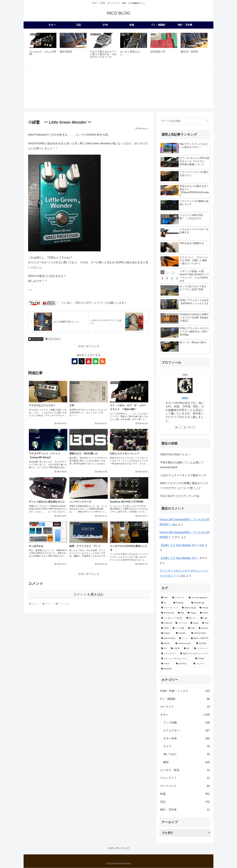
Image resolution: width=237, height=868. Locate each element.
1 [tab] (114, 110)
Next (211, 69)
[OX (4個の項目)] (164, 649)
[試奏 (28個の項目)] (181, 613)
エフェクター (36, 339)
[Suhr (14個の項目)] (205, 623)
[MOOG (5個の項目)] (167, 644)
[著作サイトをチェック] (75, 361)
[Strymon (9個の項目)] (204, 628)
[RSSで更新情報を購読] (102, 361)
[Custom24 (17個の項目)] (167, 623)
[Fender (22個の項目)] (204, 613)
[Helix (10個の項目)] (192, 628)
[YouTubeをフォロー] (89, 361)
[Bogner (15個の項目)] (195, 623)
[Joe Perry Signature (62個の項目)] (199, 598)
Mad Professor (53, 339)
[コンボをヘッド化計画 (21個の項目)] (172, 618)
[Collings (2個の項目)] (202, 659)
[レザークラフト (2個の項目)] (169, 654)
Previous (26, 69)
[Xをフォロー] (82, 361)
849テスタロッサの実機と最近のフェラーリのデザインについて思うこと (184, 486)
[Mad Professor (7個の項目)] (169, 638)
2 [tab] (118, 110)
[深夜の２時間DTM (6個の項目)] (200, 638)
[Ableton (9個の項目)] (167, 633)
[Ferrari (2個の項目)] (167, 664)
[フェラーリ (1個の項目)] (201, 664)
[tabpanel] (43, 46)
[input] (185, 121)
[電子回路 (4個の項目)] (203, 644)
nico (185, 398)
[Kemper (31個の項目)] (204, 608)
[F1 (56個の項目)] (166, 603)
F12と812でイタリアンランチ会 (180, 496)
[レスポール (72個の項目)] (179, 598)
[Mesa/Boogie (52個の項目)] (200, 603)
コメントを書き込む (89, 594)
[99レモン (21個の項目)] (192, 618)
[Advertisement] (118, 85)
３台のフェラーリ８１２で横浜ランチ (183, 475)
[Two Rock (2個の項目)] (183, 664)
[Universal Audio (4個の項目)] (184, 644)
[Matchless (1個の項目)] (185, 669)
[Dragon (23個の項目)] (192, 613)
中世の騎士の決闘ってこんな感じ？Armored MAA (182, 465)
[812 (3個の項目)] (187, 649)
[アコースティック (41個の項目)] (170, 608)
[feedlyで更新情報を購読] (96, 361)
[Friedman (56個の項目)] (181, 603)
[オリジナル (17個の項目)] (181, 623)
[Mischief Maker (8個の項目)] (200, 633)
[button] (207, 121)
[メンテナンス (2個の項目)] (201, 649)
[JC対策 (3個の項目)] (176, 649)
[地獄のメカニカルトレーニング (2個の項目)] (195, 654)
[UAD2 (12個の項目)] (165, 628)
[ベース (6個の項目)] (183, 638)
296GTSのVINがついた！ (176, 455)
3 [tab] (123, 110)
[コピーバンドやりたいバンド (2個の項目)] (177, 659)
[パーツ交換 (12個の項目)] (179, 628)
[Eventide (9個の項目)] (182, 633)
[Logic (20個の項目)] (205, 618)
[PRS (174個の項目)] (165, 598)
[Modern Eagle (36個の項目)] (189, 608)
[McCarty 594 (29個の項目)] (168, 613)
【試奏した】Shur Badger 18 (177, 545)
